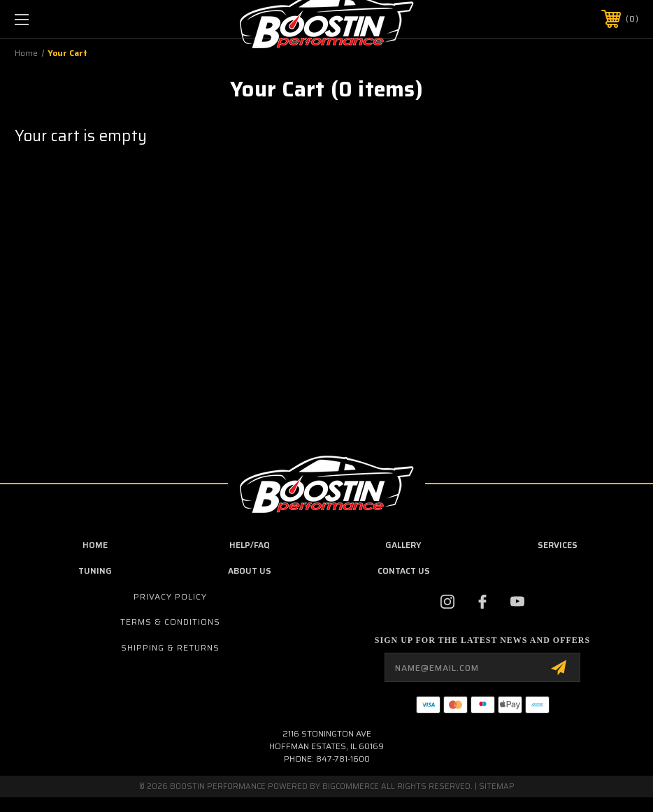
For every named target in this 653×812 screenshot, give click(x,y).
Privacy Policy (170, 596)
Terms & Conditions (170, 622)
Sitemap (497, 786)
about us (250, 571)
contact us (404, 571)
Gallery (403, 545)
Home (95, 545)
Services (558, 545)
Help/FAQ (250, 545)
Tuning (95, 571)
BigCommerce (351, 786)
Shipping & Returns (170, 647)
